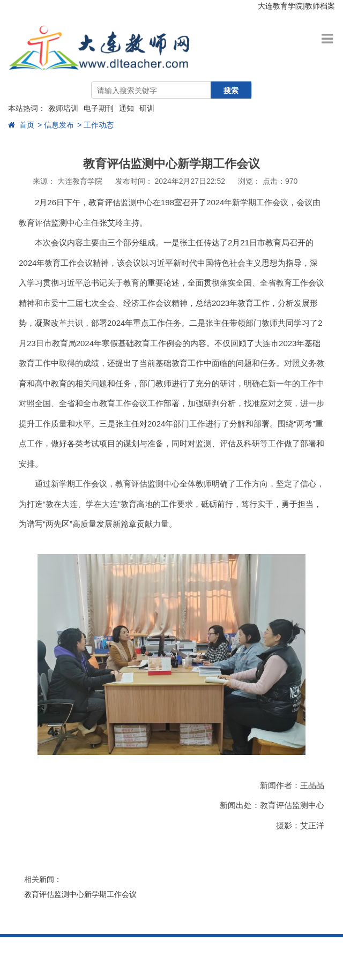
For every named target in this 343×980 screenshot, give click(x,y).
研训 (147, 108)
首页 (21, 125)
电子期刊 (99, 108)
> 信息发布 (56, 125)
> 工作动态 (95, 125)
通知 (126, 108)
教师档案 (320, 6)
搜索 (231, 91)
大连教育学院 (280, 6)
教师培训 (63, 108)
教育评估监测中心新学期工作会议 (80, 894)
